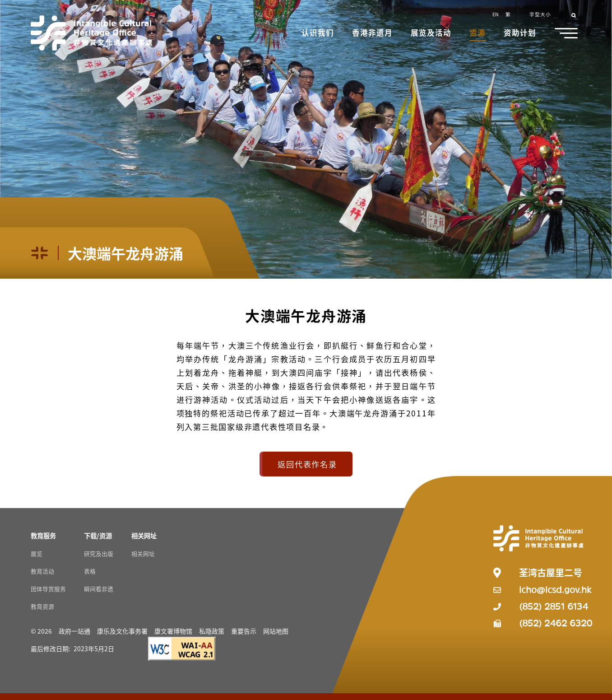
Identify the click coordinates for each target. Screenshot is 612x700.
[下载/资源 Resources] (98, 535)
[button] (319, 34)
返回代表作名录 (307, 464)
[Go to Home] (92, 33)
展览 (37, 553)
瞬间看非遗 (99, 589)
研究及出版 (99, 553)
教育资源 (42, 606)
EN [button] (496, 14)
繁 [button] (508, 14)
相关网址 (143, 553)
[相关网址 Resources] (144, 535)
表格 (90, 571)
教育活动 (42, 571)
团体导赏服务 (48, 589)
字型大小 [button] (540, 14)
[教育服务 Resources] (43, 535)
